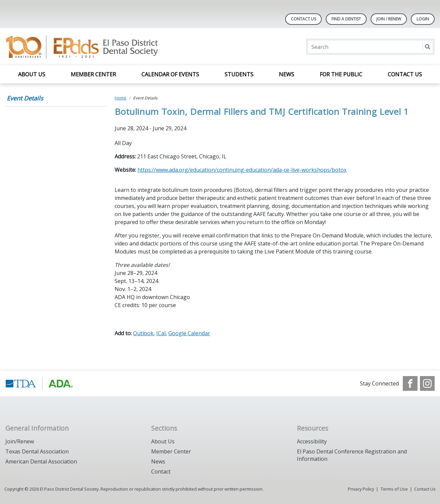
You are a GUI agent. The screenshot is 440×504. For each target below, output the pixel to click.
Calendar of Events (170, 74)
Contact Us (303, 19)
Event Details (25, 98)
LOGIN (423, 19)
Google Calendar (189, 333)
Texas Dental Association (37, 451)
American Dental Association (41, 461)
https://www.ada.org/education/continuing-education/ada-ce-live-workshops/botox (242, 170)
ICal (161, 333)
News (287, 74)
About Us (32, 74)
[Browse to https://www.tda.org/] (39, 383)
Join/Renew (20, 441)
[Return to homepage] (92, 47)
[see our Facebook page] (410, 383)
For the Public (341, 74)
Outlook (143, 333)
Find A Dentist (346, 19)
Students (239, 74)
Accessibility (312, 441)
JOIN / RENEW (389, 19)
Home (120, 98)
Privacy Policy (361, 489)
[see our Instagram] (427, 383)
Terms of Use (394, 489)
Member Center (93, 74)
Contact (161, 472)
